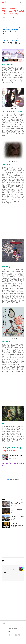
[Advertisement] (13, 220)
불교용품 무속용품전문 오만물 (11, 40)
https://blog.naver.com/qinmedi (10, 28)
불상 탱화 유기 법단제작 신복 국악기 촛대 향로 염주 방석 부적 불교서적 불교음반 (13, 43)
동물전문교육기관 (15, 628)
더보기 (23, 499)
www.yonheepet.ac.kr (9, 451)
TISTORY (9, 628)
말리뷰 (4, 2)
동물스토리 (4, 16)
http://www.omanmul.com (9, 38)
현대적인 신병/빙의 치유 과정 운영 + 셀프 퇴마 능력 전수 (13, 32)
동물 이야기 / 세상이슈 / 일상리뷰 (10, 570)
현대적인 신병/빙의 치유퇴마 (11, 30)
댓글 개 (3, 561)
